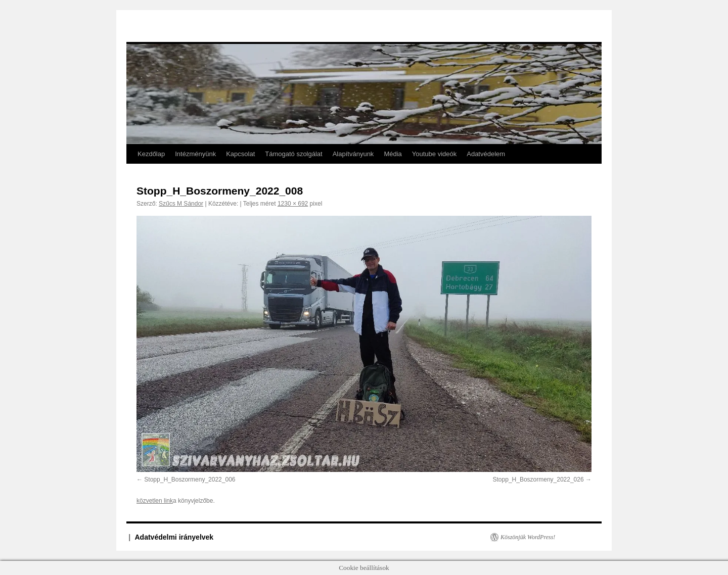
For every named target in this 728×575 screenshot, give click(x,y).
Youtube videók (434, 154)
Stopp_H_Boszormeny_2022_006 (190, 480)
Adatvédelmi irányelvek (174, 537)
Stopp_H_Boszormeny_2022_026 (538, 480)
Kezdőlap (151, 154)
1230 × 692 (293, 204)
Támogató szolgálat (293, 154)
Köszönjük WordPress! (528, 537)
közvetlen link (155, 501)
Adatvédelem (486, 154)
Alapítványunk (353, 154)
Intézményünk (195, 154)
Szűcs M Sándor (181, 204)
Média (393, 154)
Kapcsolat (240, 154)
